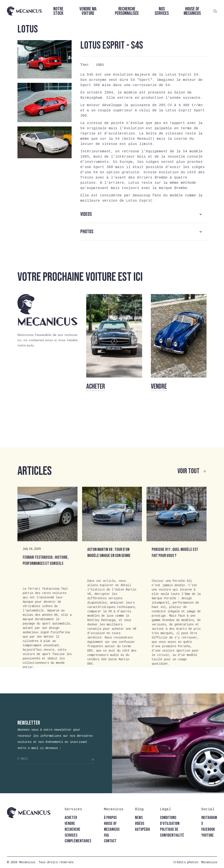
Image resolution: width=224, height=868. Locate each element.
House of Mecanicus (192, 11)
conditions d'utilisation (170, 821)
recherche (72, 830)
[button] (143, 214)
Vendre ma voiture (88, 11)
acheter (71, 818)
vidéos (140, 824)
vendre (70, 824)
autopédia (142, 830)
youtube (208, 835)
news (139, 818)
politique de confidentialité (172, 832)
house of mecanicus (112, 827)
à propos (110, 818)
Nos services (162, 11)
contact (110, 841)
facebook (208, 830)
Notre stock (58, 11)
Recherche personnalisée (127, 11)
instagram (209, 818)
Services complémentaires (78, 838)
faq (106, 835)
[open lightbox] (45, 59)
